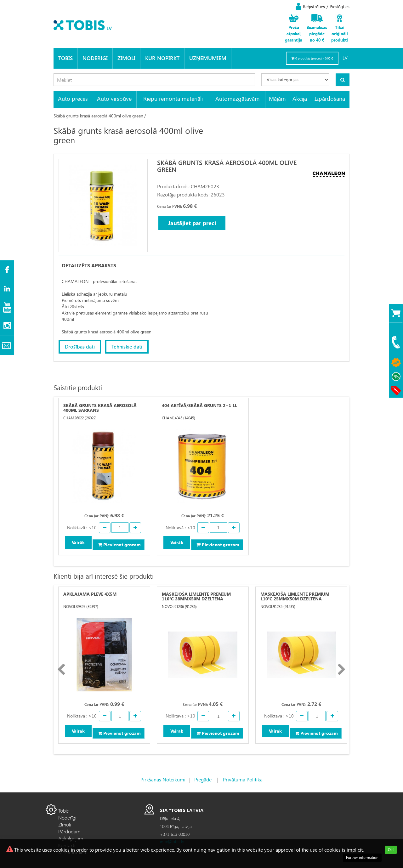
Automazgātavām (238, 98)
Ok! (391, 850)
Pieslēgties (340, 6)
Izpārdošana (330, 98)
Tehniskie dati (127, 346)
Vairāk (78, 542)
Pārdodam (69, 831)
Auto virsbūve (114, 98)
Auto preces (73, 98)
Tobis (65, 58)
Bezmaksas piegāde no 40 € (317, 34)
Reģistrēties (314, 6)
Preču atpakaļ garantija (294, 34)
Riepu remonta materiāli (173, 98)
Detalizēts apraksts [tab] (89, 265)
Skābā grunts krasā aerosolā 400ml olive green (98, 116)
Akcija (300, 98)
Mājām (277, 98)
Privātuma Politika (243, 779)
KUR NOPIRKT (162, 58)
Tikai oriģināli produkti (340, 34)
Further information (362, 857)
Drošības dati (80, 346)
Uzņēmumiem (208, 58)
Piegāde (203, 779)
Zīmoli (126, 58)
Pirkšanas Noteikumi (163, 779)
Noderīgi (95, 58)
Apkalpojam (71, 838)
